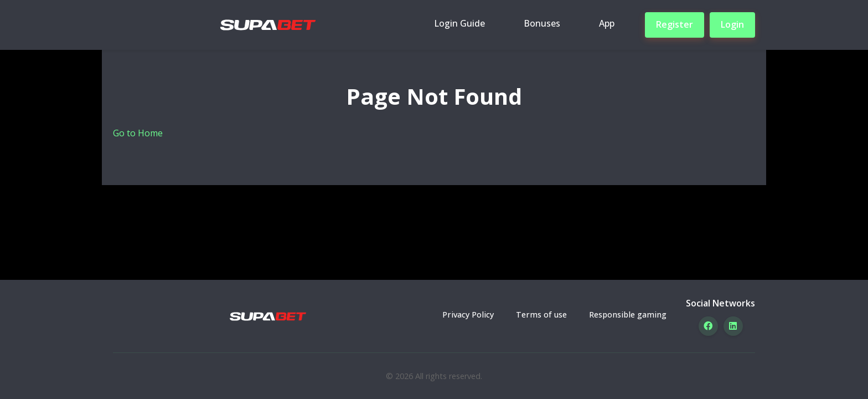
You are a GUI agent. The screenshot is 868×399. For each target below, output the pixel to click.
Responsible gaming (628, 314)
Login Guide (459, 23)
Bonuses (542, 23)
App (607, 23)
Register (675, 24)
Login (732, 24)
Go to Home (138, 133)
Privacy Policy (468, 314)
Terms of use (541, 314)
